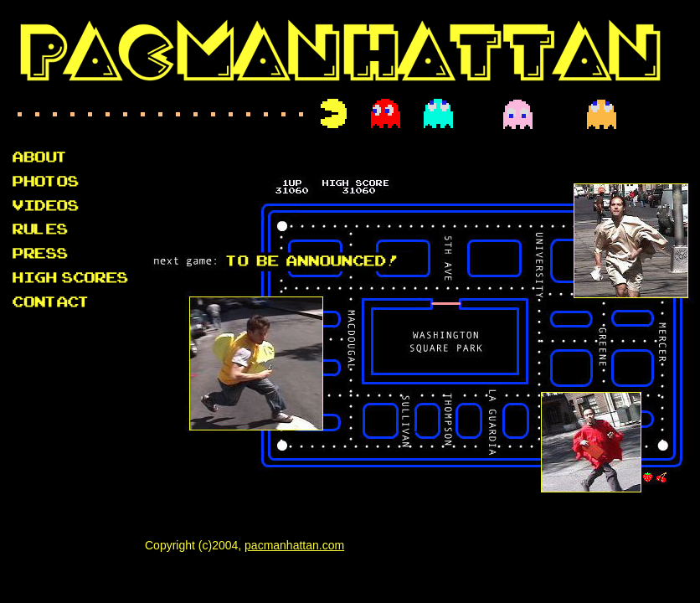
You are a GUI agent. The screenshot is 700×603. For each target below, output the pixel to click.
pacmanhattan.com (294, 545)
